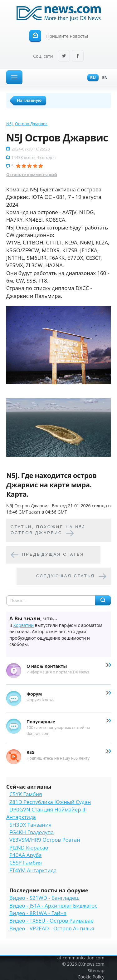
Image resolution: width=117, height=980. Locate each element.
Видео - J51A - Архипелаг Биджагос (53, 906)
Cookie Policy (91, 977)
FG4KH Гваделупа (32, 832)
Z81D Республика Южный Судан (50, 802)
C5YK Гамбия (26, 794)
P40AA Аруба (25, 855)
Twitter (64, 56)
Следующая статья (66, 576)
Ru (91, 78)
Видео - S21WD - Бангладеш (44, 898)
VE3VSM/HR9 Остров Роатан (45, 840)
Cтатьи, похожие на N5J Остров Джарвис (48, 530)
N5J (10, 124)
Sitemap (96, 970)
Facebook (78, 56)
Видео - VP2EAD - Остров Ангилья (52, 928)
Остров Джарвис (31, 124)
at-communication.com (81, 958)
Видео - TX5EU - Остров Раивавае (51, 921)
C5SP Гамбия (26, 862)
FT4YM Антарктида (33, 870)
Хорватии (24, 625)
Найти (103, 600)
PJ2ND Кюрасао (29, 847)
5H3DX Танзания (30, 825)
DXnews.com (91, 964)
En (103, 78)
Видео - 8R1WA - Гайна (38, 913)
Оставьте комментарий (32, 175)
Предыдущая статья (53, 554)
